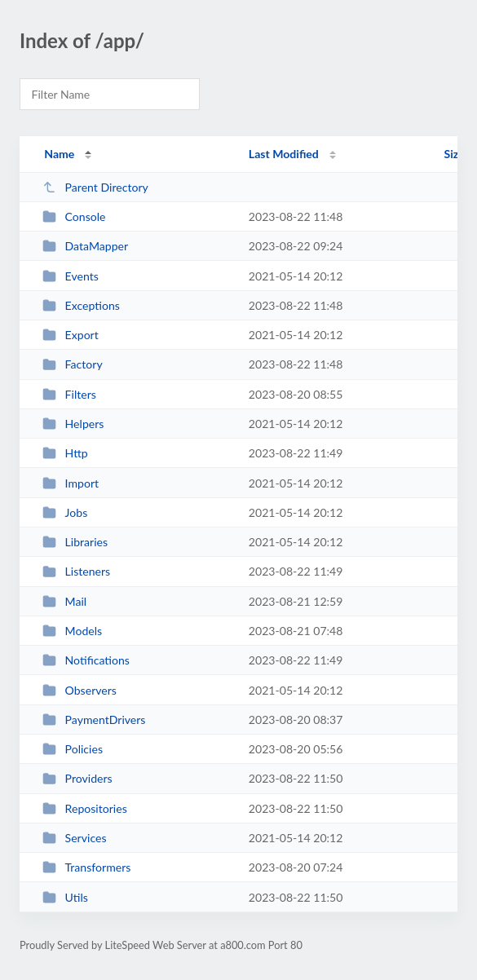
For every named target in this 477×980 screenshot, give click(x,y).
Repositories (85, 808)
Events (71, 276)
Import (71, 483)
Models (72, 631)
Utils (65, 897)
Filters (69, 394)
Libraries (75, 542)
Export (71, 335)
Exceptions (81, 305)
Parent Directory (95, 187)
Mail (64, 601)
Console (74, 216)
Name (59, 154)
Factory (73, 364)
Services (74, 838)
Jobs (65, 512)
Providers (77, 778)
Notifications (86, 660)
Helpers (73, 424)
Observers (79, 690)
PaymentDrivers (94, 720)
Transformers (86, 867)
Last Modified (284, 154)
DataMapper (85, 246)
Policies (73, 749)
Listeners (76, 571)
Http (65, 453)
